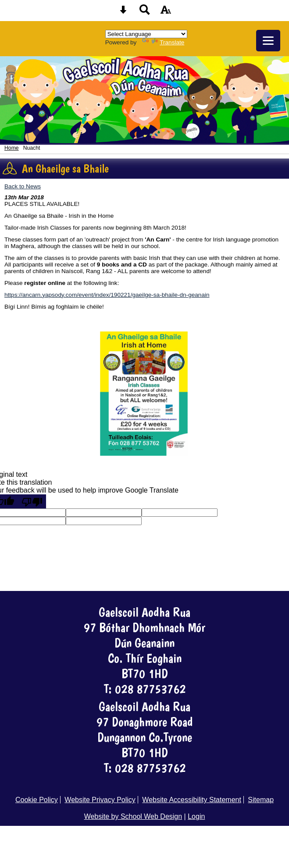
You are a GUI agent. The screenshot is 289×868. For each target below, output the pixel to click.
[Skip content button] (123, 13)
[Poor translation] (32, 501)
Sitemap (261, 800)
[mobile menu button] (268, 41)
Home (12, 148)
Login (196, 816)
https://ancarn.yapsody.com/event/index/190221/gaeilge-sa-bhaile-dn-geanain (107, 295)
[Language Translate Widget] (146, 34)
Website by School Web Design (133, 816)
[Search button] (145, 13)
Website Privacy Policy (100, 800)
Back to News (23, 186)
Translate (163, 42)
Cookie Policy (37, 800)
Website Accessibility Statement (192, 800)
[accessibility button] (166, 13)
